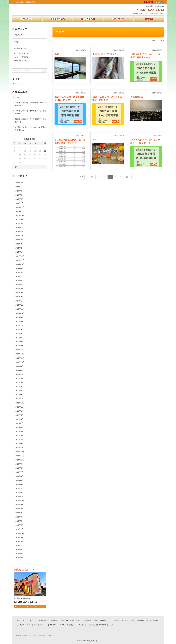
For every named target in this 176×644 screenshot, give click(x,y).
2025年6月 (19, 234)
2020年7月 (19, 475)
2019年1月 (19, 532)
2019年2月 (19, 528)
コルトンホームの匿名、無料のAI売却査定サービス (96, 625)
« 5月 (15, 170)
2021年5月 (19, 434)
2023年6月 (19, 332)
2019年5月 (19, 520)
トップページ (27, 25)
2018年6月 (19, 552)
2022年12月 (20, 357)
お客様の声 (18, 38)
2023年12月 (20, 308)
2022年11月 (20, 361)
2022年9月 (19, 369)
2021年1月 (19, 450)
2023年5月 (19, 336)
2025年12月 (20, 210)
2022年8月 (19, 373)
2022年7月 (19, 377)
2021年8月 (19, 422)
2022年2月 (19, 397)
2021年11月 (20, 410)
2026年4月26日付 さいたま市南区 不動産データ (31, 123)
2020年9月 (19, 467)
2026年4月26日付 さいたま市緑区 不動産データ (31, 115)
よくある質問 (115, 621)
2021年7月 (19, 426)
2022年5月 (19, 385)
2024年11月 (20, 263)
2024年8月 (19, 275)
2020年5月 (19, 483)
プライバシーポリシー (36, 625)
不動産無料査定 (58, 25)
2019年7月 (19, 512)
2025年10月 (20, 218)
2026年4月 (19, 194)
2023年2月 (19, 349)
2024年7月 (19, 279)
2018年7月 (19, 548)
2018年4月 (19, 560)
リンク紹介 (21, 625)
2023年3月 (19, 344)
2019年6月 (19, 516)
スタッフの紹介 (129, 621)
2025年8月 (19, 226)
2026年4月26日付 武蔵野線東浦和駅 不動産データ (31, 107)
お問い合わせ (118, 25)
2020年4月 (19, 487)
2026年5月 (19, 190)
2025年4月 (19, 243)
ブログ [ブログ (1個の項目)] (17, 86)
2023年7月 (19, 328)
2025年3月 (19, 247)
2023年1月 (19, 353)
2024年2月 (19, 300)
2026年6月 (19, 185)
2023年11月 (20, 312)
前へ (93, 180)
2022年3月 (19, 393)
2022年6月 (19, 381)
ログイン (160, 2)
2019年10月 (20, 503)
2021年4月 (19, 438)
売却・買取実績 (88, 25)
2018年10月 (20, 536)
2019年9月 (19, 508)
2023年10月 (20, 316)
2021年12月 (20, 406)
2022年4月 (19, 389)
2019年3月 (19, 524)
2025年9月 (19, 222)
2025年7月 (19, 230)
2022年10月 (20, 365)
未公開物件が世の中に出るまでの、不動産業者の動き (30, 131)
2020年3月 (19, 491)
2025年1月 (19, 255)
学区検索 (88, 621)
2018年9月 (19, 540)
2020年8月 (19, 471)
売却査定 (54, 621)
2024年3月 (19, 296)
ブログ (16, 44)
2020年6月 (19, 479)
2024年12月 (20, 259)
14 (45, 154)
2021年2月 (19, 446)
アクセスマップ (30, 609)
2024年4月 (19, 292)
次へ (128, 180)
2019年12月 (20, 499)
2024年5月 (19, 287)
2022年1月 (19, 401)
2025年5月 (19, 239)
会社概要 (149, 25)
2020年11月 (20, 459)
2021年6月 (19, 430)
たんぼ (17, 100)
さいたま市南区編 (22, 60)
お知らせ (72, 625)
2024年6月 (19, 283)
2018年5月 (19, 556)
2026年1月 (19, 206)
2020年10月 (20, 463)
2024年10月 (20, 267)
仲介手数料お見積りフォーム (71, 621)
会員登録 (150, 2)
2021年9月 (19, 418)
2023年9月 (19, 320)
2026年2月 (19, 202)
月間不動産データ (21, 51)
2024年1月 (19, 304)
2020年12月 (20, 455)
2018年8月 (19, 544)
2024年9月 (19, 271)
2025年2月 (19, 251)
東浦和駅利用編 (21, 63)
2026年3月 (19, 198)
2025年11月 (20, 214)
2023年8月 (19, 324)
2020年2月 (19, 495)
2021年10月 (20, 414)
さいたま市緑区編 (22, 56)
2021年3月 (19, 442)
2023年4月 (19, 340)
